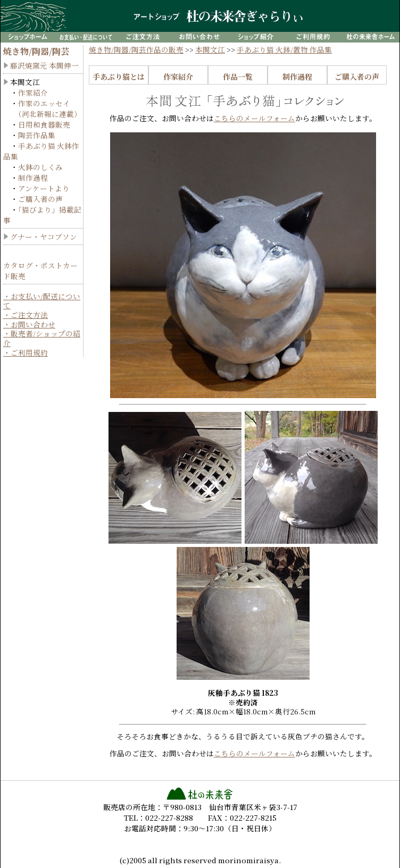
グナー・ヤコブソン (44, 237)
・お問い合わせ (29, 324)
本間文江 (210, 49)
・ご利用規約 (26, 352)
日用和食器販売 (44, 124)
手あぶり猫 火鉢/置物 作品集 (284, 49)
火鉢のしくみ (40, 167)
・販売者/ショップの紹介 (42, 338)
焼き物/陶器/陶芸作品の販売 (136, 49)
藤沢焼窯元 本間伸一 (44, 65)
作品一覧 (238, 77)
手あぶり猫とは (119, 77)
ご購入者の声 (40, 199)
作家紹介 (33, 92)
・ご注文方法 (26, 315)
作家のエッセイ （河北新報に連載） (42, 108)
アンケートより (44, 188)
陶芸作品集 (37, 135)
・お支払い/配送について (42, 301)
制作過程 (33, 178)
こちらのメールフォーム (255, 118)
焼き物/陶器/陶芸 (36, 51)
